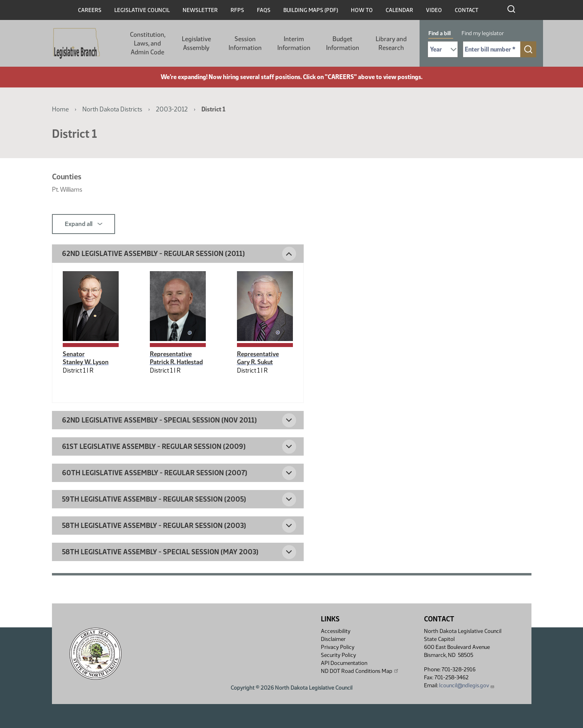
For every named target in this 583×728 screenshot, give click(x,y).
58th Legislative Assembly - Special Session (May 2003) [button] (160, 552)
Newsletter (200, 10)
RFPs (237, 10)
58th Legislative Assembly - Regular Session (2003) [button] (154, 526)
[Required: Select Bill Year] (443, 49)
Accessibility (336, 631)
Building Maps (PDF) (311, 10)
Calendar (399, 10)
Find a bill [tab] (440, 33)
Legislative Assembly (196, 43)
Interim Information (294, 43)
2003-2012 (172, 109)
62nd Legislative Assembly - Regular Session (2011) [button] (153, 254)
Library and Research (391, 43)
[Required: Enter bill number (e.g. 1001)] (492, 49)
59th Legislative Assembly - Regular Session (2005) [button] (154, 499)
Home (60, 109)
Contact (467, 10)
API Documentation (344, 663)
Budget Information (343, 43)
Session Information (245, 43)
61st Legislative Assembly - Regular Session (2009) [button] (154, 446)
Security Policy (338, 655)
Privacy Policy (338, 647)
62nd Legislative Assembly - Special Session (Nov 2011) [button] (159, 420)
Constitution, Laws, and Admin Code (148, 43)
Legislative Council (142, 10)
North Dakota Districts (112, 109)
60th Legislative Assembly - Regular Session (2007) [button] (155, 473)
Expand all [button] (84, 224)
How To (362, 10)
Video (434, 10)
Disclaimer (333, 639)
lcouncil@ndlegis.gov (467, 685)
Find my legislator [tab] (483, 33)
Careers (90, 10)
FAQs (264, 10)
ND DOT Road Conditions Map (360, 671)
